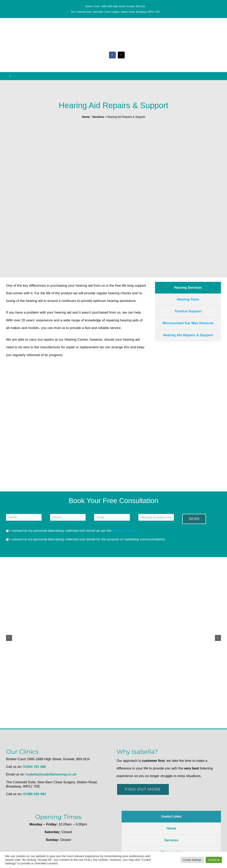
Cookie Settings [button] (192, 860)
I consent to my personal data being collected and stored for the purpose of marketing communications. (86, 539)
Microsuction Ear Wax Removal (188, 323)
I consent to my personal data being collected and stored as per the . (71, 531)
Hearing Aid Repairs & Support (188, 335)
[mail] (121, 55)
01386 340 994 (34, 794)
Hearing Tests (188, 299)
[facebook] (112, 55)
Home (171, 828)
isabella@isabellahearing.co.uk (51, 774)
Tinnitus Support (188, 311)
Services (171, 840)
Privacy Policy (124, 531)
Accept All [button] (214, 860)
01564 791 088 (34, 767)
